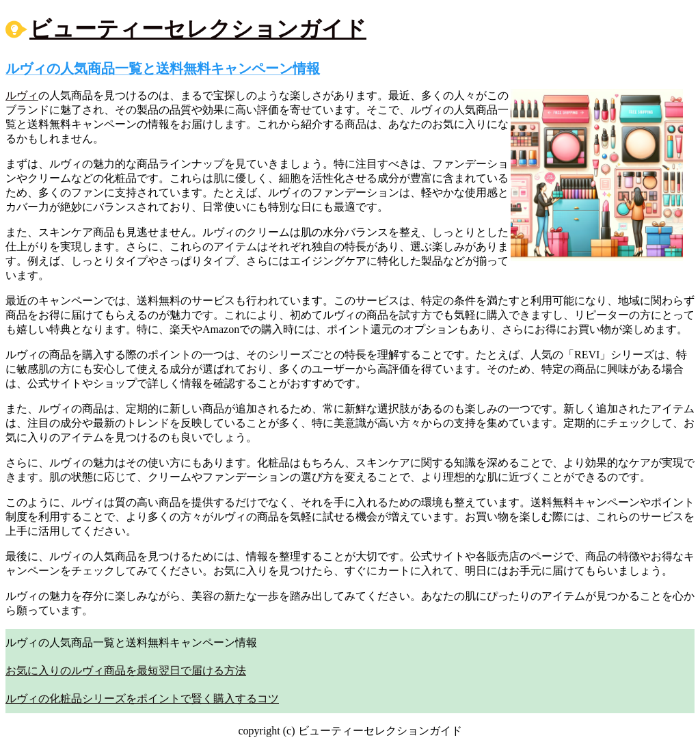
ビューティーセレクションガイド (198, 29)
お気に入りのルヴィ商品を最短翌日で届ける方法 (126, 670)
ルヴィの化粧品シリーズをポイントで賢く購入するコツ (142, 699)
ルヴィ (22, 95)
